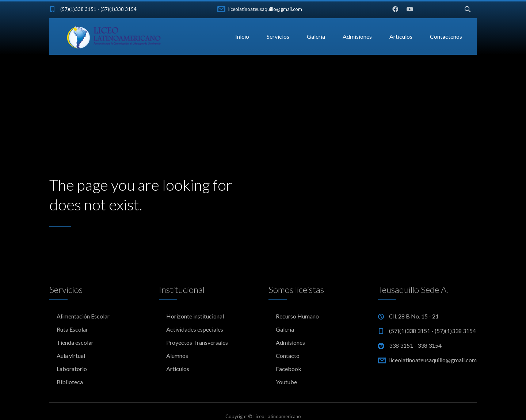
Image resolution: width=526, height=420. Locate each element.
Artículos (401, 36)
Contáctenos (446, 36)
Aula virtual (71, 356)
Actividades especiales (195, 329)
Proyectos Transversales (197, 342)
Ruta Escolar (72, 329)
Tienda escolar (75, 342)
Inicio (242, 36)
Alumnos (177, 356)
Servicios (278, 36)
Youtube (286, 382)
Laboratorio (72, 369)
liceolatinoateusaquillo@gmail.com (265, 9)
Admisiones (357, 36)
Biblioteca (70, 382)
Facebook (289, 369)
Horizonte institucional (195, 316)
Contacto (288, 356)
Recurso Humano (297, 316)
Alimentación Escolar (83, 316)
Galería (316, 36)
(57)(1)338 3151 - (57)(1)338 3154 (98, 9)
